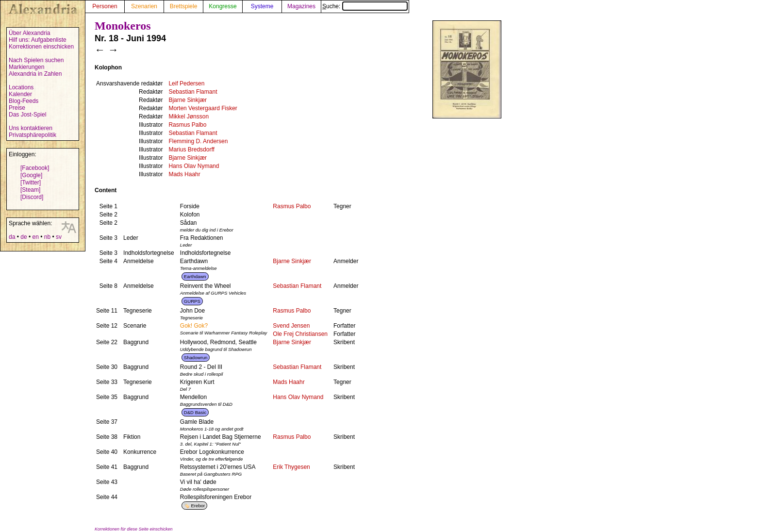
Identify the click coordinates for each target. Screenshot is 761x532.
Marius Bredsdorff (191, 150)
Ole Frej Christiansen (300, 334)
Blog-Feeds (24, 101)
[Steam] (30, 190)
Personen (105, 6)
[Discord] (32, 197)
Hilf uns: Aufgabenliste (38, 40)
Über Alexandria (29, 33)
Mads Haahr (184, 174)
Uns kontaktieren (31, 128)
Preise (17, 108)
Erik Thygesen (291, 467)
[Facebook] (35, 168)
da (12, 237)
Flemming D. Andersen (198, 141)
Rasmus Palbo (187, 125)
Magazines (301, 6)
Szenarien (144, 6)
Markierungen (26, 67)
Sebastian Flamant (193, 92)
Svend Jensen (291, 326)
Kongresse (223, 6)
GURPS (192, 301)
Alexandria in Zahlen (35, 74)
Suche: (365, 6)
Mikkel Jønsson (189, 116)
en (35, 237)
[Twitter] (31, 183)
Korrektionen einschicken (41, 47)
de (24, 237)
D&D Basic (195, 412)
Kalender (20, 94)
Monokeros (123, 26)
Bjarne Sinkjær (188, 100)
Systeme (262, 6)
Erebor (198, 506)
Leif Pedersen (186, 83)
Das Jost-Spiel (27, 115)
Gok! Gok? (194, 326)
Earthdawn (195, 276)
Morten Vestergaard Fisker (203, 108)
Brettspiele (184, 6)
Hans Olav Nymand (194, 166)
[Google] (31, 175)
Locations (21, 87)
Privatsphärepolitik (33, 135)
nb (47, 237)
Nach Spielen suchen (36, 60)
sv (59, 237)
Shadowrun (196, 357)
